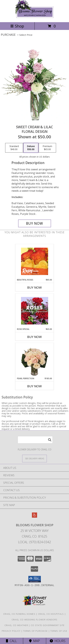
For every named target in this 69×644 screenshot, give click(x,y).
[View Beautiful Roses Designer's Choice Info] (35, 261)
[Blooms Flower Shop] (34, 17)
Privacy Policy (11, 631)
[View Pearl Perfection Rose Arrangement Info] (35, 360)
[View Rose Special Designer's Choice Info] (35, 311)
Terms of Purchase (35, 631)
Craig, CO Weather (16, 625)
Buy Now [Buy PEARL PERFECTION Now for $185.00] (34, 386)
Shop (17, 26)
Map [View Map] (34, 641)
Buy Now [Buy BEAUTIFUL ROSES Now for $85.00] (34, 287)
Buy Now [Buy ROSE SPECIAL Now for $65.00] (34, 337)
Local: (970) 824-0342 (34, 542)
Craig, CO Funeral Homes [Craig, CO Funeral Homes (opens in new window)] (19, 614)
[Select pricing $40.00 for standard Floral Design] (14, 148)
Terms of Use (59, 631)
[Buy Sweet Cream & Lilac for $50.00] (35, 223)
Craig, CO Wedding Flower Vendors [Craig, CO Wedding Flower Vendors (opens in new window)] (35, 620)
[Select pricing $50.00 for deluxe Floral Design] (31, 148)
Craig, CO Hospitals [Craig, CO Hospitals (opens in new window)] (51, 614)
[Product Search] (35, 440)
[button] (35, 579)
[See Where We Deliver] (34, 458)
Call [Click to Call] (11, 641)
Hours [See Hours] (58, 641)
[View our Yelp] (34, 517)
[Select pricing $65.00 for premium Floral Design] (47, 148)
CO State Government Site (48, 625)
